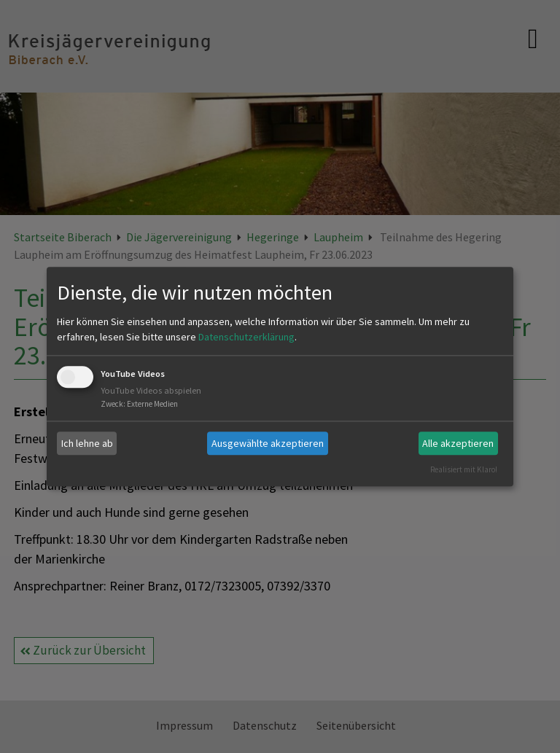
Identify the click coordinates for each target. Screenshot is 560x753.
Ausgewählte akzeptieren (268, 443)
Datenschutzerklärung (246, 338)
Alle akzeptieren (458, 443)
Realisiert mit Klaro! (464, 469)
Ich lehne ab (87, 443)
